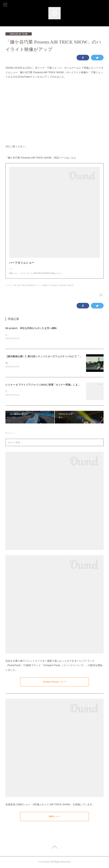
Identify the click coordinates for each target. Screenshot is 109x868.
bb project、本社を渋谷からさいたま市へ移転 (31, 328)
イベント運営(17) (43, 285)
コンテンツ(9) (11, 285)
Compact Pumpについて (54, 682)
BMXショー (54, 817)
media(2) (54, 285)
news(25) (62, 285)
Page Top (54, 848)
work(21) (70, 285)
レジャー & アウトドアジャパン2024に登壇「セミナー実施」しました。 (45, 385)
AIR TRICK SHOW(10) (26, 285)
